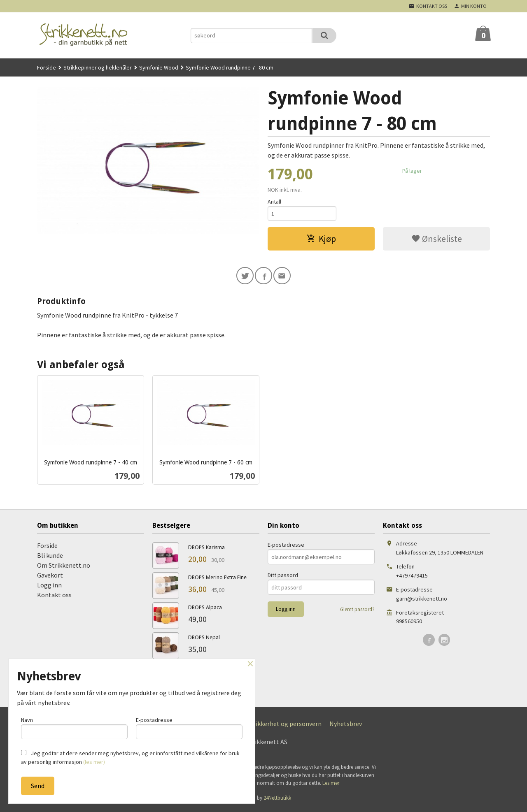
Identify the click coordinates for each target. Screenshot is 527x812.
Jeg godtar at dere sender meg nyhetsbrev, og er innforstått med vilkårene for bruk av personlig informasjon (130, 757)
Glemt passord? (357, 611)
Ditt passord (283, 577)
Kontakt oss (54, 597)
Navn (74, 727)
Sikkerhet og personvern (287, 726)
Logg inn (49, 587)
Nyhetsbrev (346, 726)
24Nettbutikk (277, 799)
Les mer (331, 785)
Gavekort (50, 577)
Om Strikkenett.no (64, 567)
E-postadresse (286, 547)
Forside (47, 67)
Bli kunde (50, 557)
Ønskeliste (437, 239)
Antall (274, 202)
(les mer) (94, 762)
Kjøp (321, 239)
